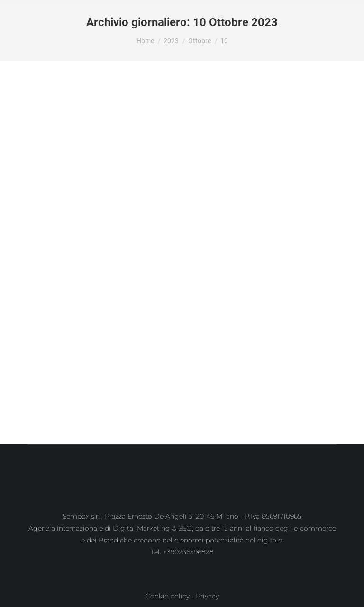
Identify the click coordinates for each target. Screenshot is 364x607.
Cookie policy (168, 596)
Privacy (207, 596)
